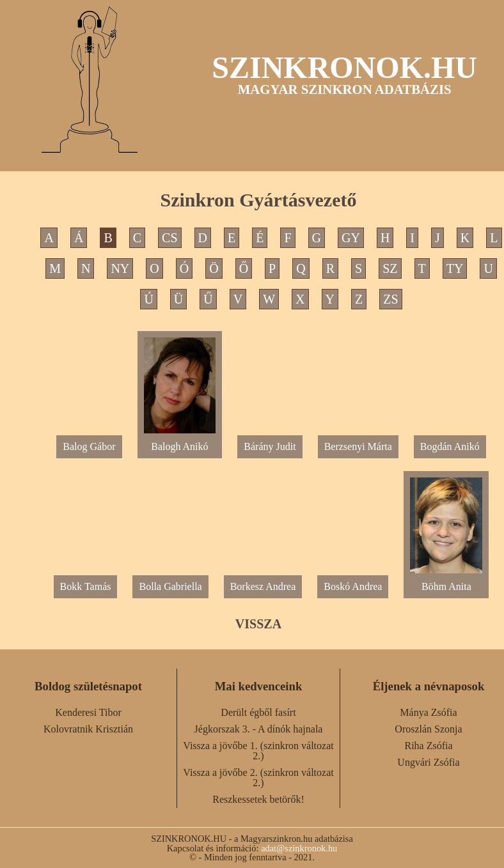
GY (351, 238)
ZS (390, 299)
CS (169, 238)
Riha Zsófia (428, 746)
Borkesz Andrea (263, 586)
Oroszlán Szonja (428, 729)
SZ (390, 268)
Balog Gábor (89, 446)
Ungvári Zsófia (428, 762)
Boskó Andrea (353, 586)
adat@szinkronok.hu (299, 848)
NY (120, 268)
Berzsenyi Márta (358, 446)
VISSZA (258, 624)
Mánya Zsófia (428, 712)
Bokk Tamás (86, 586)
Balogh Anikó (180, 441)
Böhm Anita (446, 581)
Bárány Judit (270, 446)
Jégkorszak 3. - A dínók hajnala (259, 729)
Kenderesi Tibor (88, 712)
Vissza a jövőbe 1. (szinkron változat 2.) (258, 751)
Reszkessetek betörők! (258, 799)
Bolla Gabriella (170, 586)
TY (455, 268)
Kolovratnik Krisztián (88, 729)
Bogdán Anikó (450, 446)
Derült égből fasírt (258, 712)
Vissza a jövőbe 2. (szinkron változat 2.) (258, 778)
